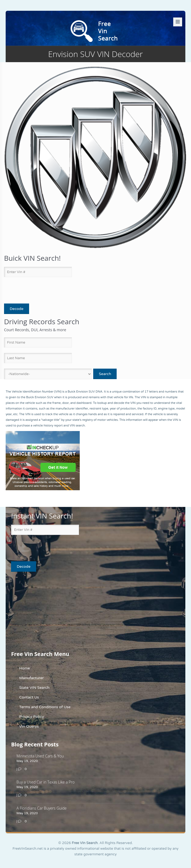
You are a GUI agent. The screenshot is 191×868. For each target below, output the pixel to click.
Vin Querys (29, 726)
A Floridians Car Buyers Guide (41, 808)
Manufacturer (31, 678)
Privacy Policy (32, 717)
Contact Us (29, 697)
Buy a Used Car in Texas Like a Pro (46, 782)
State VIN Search (34, 688)
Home (25, 668)
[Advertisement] (45, 611)
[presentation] (36, 291)
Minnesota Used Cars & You (40, 756)
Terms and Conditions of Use (45, 707)
